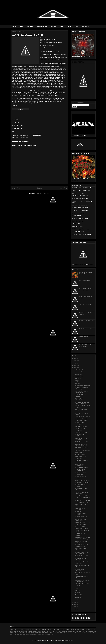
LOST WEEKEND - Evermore (83, 417)
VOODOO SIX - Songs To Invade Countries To (82, 546)
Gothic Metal (75, 631)
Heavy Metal (19, 138)
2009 (75, 607)
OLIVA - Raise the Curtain (82, 442)
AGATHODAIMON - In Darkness (81, 396)
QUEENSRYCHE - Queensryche (80, 465)
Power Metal (34, 629)
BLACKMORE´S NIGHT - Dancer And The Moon (81, 420)
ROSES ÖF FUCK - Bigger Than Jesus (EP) (82, 553)
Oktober (77, 374)
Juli (76, 381)
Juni (76, 383)
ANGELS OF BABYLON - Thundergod (81, 559)
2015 (75, 363)
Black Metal (36, 633)
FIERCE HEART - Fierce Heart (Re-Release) (85, 273)
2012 (75, 600)
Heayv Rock (93, 633)
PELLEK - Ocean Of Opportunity (80, 399)
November (78, 372)
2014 (75, 365)
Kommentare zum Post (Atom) (42, 193)
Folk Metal (12, 634)
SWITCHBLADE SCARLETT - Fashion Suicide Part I (82, 502)
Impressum (86, 26)
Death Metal (69, 631)
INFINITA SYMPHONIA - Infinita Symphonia (81, 435)
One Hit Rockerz (89, 631)
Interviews (30, 26)
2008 (75, 609)
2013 (75, 368)
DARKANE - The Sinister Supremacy (81, 388)
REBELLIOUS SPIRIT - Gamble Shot (81, 474)
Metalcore (35, 634)
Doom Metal (52, 631)
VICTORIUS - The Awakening (83, 450)
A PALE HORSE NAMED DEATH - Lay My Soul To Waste (82, 530)
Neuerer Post (16, 188)
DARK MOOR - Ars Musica (82, 483)
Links (77, 26)
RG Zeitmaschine (42, 26)
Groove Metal (24, 634)
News (21, 26)
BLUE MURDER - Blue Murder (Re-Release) (81, 445)
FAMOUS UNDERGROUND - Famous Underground (83, 566)
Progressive (25, 138)
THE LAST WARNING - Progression (81, 429)
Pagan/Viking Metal (82, 633)
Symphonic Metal (36, 631)
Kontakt (69, 26)
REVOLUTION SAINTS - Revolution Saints (85, 289)
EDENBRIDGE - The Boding (82, 385)
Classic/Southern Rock (60, 631)
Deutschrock (54, 633)
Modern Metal (46, 634)
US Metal (59, 633)
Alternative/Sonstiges (17, 631)
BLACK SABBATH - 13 (81, 517)
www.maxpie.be (50, 47)
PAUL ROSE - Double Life (82, 448)
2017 (75, 358)
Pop (21, 633)
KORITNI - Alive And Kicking (82, 556)
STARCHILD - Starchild (85, 305)
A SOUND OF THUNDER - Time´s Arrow (82, 392)
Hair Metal (88, 629)
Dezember (78, 370)
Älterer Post (63, 188)
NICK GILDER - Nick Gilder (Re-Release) (82, 581)
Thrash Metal (27, 631)
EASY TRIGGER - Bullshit (82, 432)
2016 (75, 361)
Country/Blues (45, 631)
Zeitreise (51, 634)
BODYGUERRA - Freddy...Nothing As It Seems (81, 513)
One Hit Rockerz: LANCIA (86, 329)
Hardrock (14, 629)
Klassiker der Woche (77, 629)
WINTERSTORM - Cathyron (86, 337)
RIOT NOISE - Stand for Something (81, 458)
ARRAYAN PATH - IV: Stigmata (80, 570)
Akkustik (88, 633)
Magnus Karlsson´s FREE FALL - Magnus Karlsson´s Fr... (82, 497)
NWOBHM (30, 633)
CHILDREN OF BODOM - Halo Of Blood (82, 520)
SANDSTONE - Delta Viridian (82, 480)
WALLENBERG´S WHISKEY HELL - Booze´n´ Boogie (82, 538)
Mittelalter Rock (41, 634)
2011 (75, 602)
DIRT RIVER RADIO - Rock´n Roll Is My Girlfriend (83, 524)
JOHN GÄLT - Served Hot (82, 426)
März (77, 593)
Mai (76, 588)
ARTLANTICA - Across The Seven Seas (82, 563)
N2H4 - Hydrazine (79, 452)
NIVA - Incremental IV (84, 281)
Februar (77, 595)
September (78, 376)
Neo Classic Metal (18, 634)
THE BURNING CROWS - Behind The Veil (82, 493)
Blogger (72, 641)
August (77, 379)
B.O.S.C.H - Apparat (80, 455)
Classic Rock (64, 633)
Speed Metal (16, 633)
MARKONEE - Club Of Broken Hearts (81, 549)
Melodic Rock (51, 629)
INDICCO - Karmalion (80, 527)
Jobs (61, 26)
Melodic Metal (65, 629)
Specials (54, 26)
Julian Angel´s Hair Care (72, 633)
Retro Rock (42, 633)
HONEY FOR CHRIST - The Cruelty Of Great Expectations (82, 469)
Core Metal (25, 633)
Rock (94, 629)
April (77, 590)
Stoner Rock (48, 633)
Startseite (40, 188)
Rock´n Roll (82, 631)
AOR (58, 629)
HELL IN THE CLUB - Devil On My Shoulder (86, 346)
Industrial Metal (30, 634)
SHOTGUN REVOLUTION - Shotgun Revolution (82, 403)
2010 (75, 605)
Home (14, 26)
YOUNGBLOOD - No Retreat (86, 321)
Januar (77, 597)
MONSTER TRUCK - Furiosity (80, 509)
